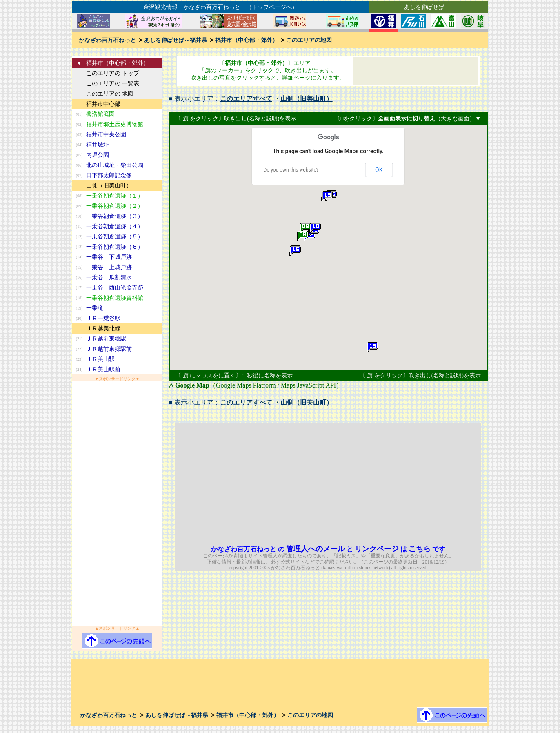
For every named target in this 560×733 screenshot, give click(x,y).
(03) (79, 135)
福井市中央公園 (106, 135)
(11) (79, 226)
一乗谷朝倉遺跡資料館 (115, 298)
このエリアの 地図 (110, 94)
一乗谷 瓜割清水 (109, 277)
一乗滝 (95, 308)
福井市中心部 (103, 104)
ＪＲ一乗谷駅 (103, 318)
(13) (79, 247)
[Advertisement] (117, 504)
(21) (79, 339)
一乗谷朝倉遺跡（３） (115, 216)
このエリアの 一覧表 (113, 84)
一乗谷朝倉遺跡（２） (115, 206)
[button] (302, 236)
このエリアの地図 (309, 40)
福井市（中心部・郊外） (247, 40)
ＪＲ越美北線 (103, 329)
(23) (79, 359)
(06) (79, 165)
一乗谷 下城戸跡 (109, 257)
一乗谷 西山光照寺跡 (115, 288)
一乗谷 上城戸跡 (109, 267)
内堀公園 (98, 155)
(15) (79, 267)
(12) (79, 237)
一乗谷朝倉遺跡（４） (115, 226)
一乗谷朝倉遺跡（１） (115, 196)
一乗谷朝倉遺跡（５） (115, 237)
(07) (79, 175)
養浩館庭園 (100, 114)
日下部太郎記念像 (109, 175)
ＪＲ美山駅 (100, 359)
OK (379, 170)
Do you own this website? (291, 170)
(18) (79, 298)
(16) (79, 277)
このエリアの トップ (113, 73)
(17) (79, 288)
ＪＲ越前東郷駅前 (109, 349)
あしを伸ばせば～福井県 (176, 40)
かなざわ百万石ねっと (107, 40)
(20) (79, 318)
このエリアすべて (246, 99)
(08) (79, 196)
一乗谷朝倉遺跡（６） (115, 247)
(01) (79, 114)
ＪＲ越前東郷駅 (106, 339)
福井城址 (98, 145)
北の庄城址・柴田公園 (115, 165)
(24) (79, 369)
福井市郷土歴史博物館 (115, 124)
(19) (79, 308)
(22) (79, 349)
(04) (79, 145)
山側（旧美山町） (109, 186)
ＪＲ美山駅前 (103, 369)
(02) (79, 124)
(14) (79, 257)
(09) (79, 206)
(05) (79, 155)
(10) (79, 216)
